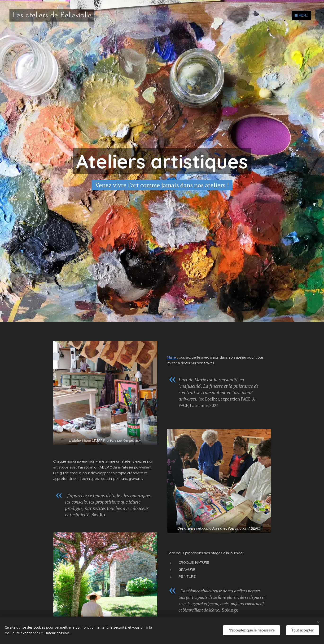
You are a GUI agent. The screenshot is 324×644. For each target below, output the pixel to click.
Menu (301, 15)
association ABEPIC (96, 467)
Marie (172, 357)
